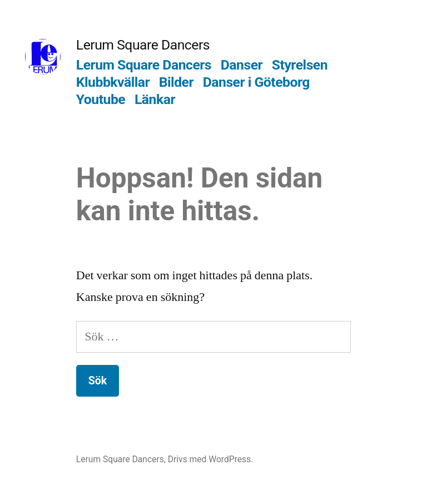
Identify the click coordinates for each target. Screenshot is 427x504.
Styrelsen (300, 65)
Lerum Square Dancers (143, 45)
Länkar (155, 99)
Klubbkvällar (113, 82)
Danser (242, 65)
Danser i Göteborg (256, 82)
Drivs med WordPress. (211, 459)
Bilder (176, 82)
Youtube (101, 99)
